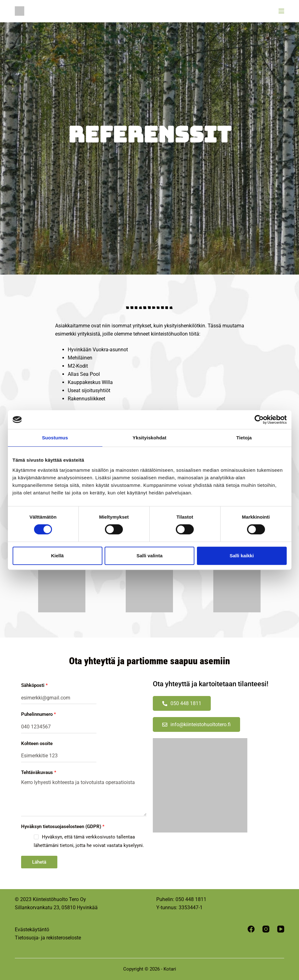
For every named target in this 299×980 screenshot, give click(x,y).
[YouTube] (281, 929)
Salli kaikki (242, 556)
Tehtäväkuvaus (39, 772)
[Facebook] (251, 929)
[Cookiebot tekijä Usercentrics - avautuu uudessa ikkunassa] (259, 420)
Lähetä (39, 862)
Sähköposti (34, 685)
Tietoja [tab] (244, 438)
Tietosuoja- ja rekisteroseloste (48, 938)
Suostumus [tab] (55, 438)
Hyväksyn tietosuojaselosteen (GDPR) (63, 827)
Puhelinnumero (38, 714)
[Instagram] (266, 929)
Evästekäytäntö (32, 930)
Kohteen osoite (37, 743)
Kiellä (57, 556)
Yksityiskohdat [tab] (149, 438)
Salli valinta (149, 556)
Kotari (170, 969)
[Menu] (281, 11)
